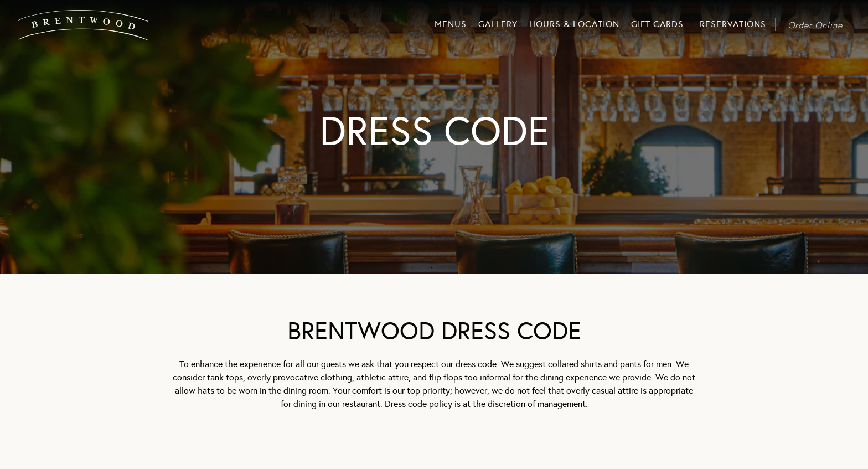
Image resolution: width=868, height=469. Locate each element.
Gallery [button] (498, 24)
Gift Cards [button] (657, 24)
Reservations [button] (733, 24)
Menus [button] (451, 24)
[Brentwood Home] (86, 24)
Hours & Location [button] (574, 24)
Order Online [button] (815, 25)
